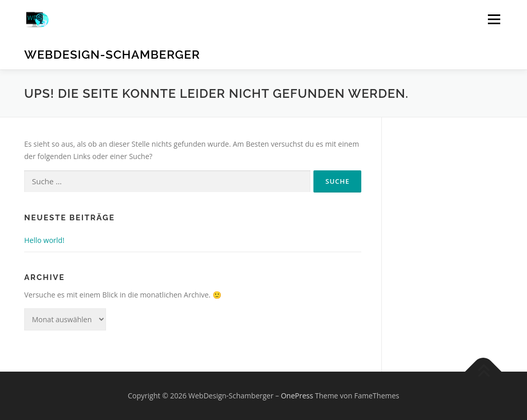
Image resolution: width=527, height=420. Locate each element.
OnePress (297, 396)
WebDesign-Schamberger (112, 54)
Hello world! (44, 240)
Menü (494, 19)
